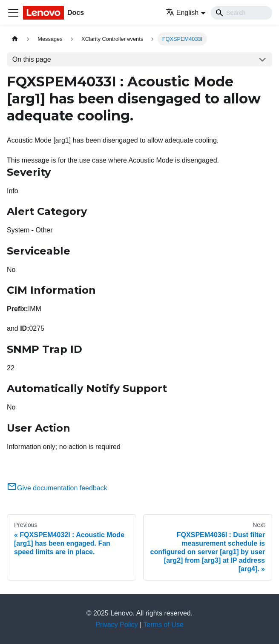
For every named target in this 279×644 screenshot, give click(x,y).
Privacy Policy (117, 625)
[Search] (242, 13)
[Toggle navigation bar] (13, 13)
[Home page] (15, 39)
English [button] (182, 13)
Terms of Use (164, 625)
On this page (32, 59)
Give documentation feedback (57, 488)
